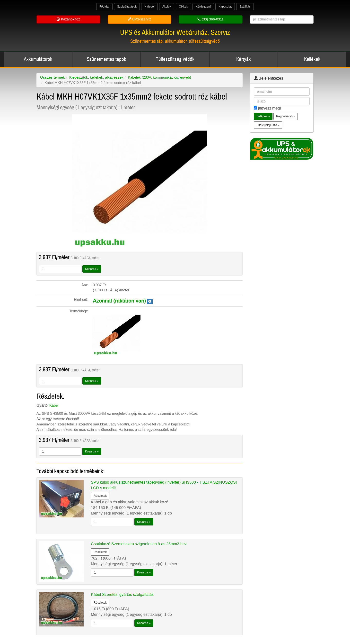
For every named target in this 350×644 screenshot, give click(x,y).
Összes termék (52, 77)
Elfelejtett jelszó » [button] (268, 125)
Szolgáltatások (127, 7)
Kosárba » (92, 269)
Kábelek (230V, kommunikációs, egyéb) (159, 77)
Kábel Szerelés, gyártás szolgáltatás (122, 594)
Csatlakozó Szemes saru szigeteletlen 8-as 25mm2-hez (139, 544)
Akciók (167, 7)
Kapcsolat (225, 7)
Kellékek (312, 59)
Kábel (54, 405)
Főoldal (104, 7)
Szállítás (245, 7)
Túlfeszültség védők (175, 59)
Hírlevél (149, 7)
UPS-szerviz (139, 19)
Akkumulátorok (38, 59)
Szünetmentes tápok (106, 59)
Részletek (100, 496)
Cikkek (183, 7)
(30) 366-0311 (210, 19)
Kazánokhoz (68, 19)
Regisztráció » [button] (286, 116)
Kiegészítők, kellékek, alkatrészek (96, 77)
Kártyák (244, 59)
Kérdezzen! (203, 7)
